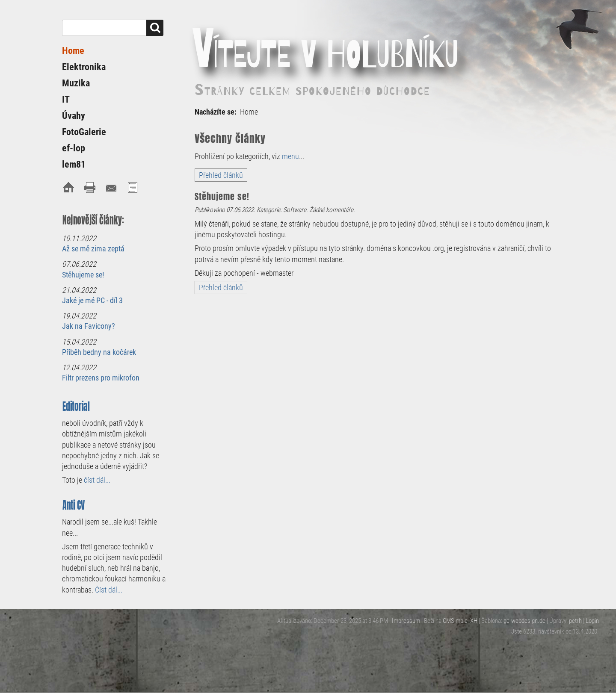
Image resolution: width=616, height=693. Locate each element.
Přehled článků (221, 175)
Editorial (76, 406)
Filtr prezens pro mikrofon (101, 378)
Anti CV (74, 505)
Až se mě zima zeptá (93, 249)
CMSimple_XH (460, 621)
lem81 (74, 164)
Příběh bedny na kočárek (99, 352)
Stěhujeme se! (83, 275)
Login (592, 621)
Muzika (76, 83)
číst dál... (97, 480)
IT (66, 99)
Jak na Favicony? (89, 326)
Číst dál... (109, 590)
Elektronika (84, 67)
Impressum (406, 621)
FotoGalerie (84, 132)
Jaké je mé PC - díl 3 (92, 300)
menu (290, 156)
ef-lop (74, 148)
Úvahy (74, 116)
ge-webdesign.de (524, 621)
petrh (575, 621)
